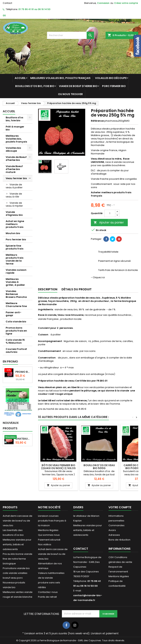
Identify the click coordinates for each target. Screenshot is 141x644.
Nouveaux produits (11, 426)
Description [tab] (48, 289)
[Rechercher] (70, 35)
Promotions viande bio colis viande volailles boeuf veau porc (16, 573)
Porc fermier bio (114, 86)
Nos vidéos (45, 544)
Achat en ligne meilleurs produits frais (15, 224)
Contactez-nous (48, 592)
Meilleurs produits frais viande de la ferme (15, 259)
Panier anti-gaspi (13, 314)
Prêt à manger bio (15, 128)
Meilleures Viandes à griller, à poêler (15, 282)
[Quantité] (110, 213)
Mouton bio (13, 233)
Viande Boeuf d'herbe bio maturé (14, 169)
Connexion (103, 3)
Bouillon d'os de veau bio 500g (99, 467)
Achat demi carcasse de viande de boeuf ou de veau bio (18, 521)
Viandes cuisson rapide (16, 271)
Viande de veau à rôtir (14, 195)
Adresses (114, 535)
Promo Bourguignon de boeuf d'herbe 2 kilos (23, 372)
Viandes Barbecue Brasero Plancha (16, 294)
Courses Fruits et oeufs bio (16, 350)
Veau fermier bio (16, 178)
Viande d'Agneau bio (14, 213)
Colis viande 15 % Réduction (15, 341)
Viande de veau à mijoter (14, 204)
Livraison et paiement (105, 633)
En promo (10, 361)
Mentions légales (48, 530)
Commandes (116, 525)
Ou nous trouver (70, 94)
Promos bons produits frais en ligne (16, 331)
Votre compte (120, 507)
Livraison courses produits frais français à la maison (52, 521)
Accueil (20, 78)
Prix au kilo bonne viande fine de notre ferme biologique (18, 559)
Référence (97, 121)
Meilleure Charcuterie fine (16, 305)
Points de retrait (47, 597)
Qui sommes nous (49, 535)
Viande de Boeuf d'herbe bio (78, 86)
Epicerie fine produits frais (15, 247)
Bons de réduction (119, 540)
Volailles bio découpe (111, 78)
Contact (7, 3)
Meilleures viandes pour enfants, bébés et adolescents (17, 544)
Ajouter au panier (109, 222)
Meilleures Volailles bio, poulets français (60, 78)
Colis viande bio (16, 322)
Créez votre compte (126, 3)
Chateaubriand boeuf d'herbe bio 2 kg (23, 439)
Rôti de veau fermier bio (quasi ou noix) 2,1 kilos (58, 467)
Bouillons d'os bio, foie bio (35, 86)
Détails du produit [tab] (77, 289)
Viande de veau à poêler (14, 186)
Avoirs (112, 530)
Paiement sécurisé (49, 540)
